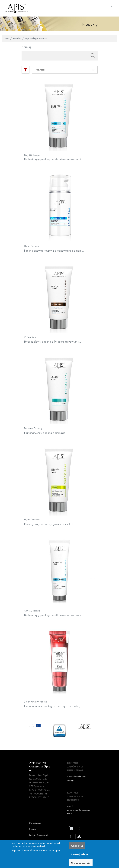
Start (7, 38)
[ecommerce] (72, 835)
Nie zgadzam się (81, 863)
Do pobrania (35, 830)
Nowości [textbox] (40, 70)
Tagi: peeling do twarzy (36, 38)
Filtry (26, 70)
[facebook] (81, 835)
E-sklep (32, 836)
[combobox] (65, 70)
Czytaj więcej (80, 854)
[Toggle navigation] (112, 8)
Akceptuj (77, 846)
